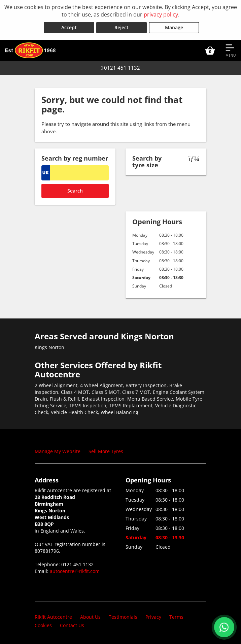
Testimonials (123, 617)
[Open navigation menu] (231, 50)
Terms (176, 617)
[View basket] (210, 50)
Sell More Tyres (106, 451)
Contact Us (72, 625)
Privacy (153, 617)
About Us (90, 617)
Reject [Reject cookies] (122, 27)
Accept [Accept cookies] (69, 27)
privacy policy (161, 14)
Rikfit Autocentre (53, 617)
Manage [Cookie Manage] (174, 27)
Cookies (43, 625)
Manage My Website (58, 451)
